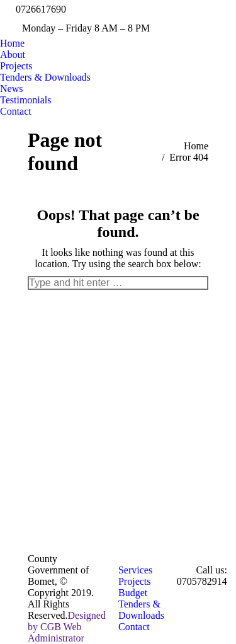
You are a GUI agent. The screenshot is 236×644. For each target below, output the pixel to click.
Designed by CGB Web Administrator (67, 627)
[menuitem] (12, 43)
